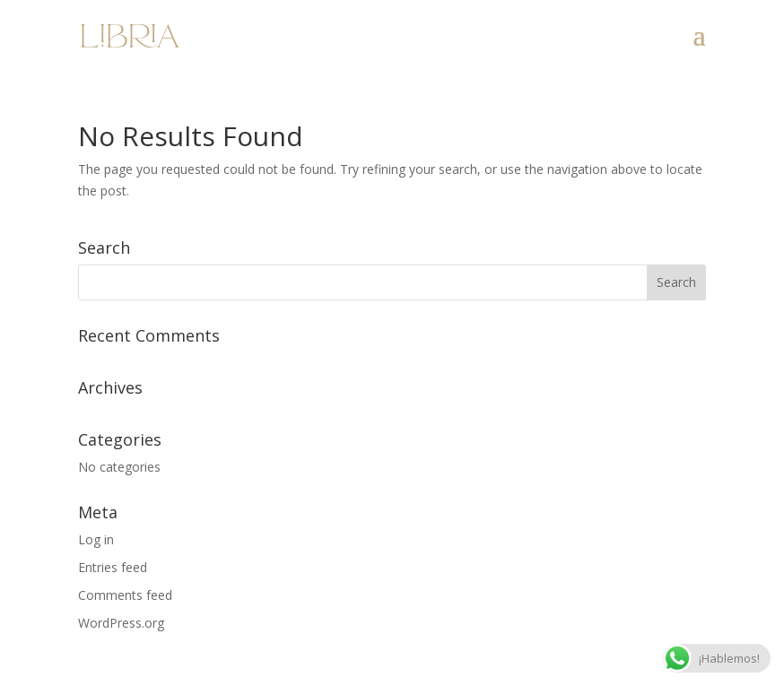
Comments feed (125, 595)
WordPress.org (121, 623)
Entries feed (113, 567)
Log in (96, 539)
